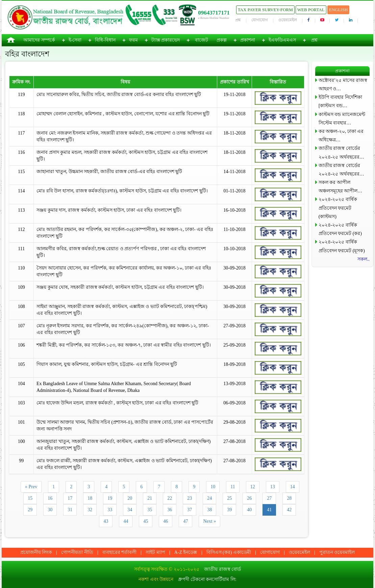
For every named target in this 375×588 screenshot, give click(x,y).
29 (30, 510)
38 (209, 510)
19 (110, 498)
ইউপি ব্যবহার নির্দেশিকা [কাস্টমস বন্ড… (340, 101)
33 (110, 510)
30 (50, 510)
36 (170, 510)
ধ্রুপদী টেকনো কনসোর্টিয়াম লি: (207, 579)
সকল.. (364, 259)
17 (70, 498)
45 (146, 521)
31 (70, 510)
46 (166, 521)
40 (249, 510)
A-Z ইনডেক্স (186, 552)
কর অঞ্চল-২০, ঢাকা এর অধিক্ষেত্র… (341, 136)
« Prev (31, 487)
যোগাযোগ (260, 20)
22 (170, 498)
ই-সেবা (75, 40)
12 (253, 487)
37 (190, 510)
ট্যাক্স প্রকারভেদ (166, 40)
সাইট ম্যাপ (155, 552)
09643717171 (214, 13)
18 (90, 498)
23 (190, 498)
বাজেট (202, 40)
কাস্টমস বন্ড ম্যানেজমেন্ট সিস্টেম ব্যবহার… (342, 119)
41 (269, 510)
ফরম (133, 40)
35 (150, 510)
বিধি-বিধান (105, 40)
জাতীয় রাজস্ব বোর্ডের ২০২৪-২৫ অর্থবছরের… (341, 152)
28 (289, 498)
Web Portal (311, 10)
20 (130, 498)
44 (126, 521)
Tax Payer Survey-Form (265, 10)
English (339, 10)
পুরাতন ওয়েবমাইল (337, 552)
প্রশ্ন (238, 20)
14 (293, 487)
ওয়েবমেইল (288, 20)
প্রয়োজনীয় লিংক (36, 552)
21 (150, 498)
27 (269, 498)
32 (90, 510)
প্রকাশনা (248, 40)
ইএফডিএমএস (282, 40)
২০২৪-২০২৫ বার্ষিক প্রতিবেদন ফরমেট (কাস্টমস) (338, 208)
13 (273, 487)
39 (229, 510)
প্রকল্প (222, 40)
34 (130, 510)
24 (209, 498)
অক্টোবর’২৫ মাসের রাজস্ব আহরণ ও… (343, 85)
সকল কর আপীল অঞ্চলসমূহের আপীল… (341, 187)
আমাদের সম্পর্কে (39, 40)
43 (106, 521)
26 (249, 498)
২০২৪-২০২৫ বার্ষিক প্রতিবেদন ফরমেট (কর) (340, 229)
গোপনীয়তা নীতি (77, 552)
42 (289, 510)
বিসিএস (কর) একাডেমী (229, 552)
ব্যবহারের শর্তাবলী (120, 552)
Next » (209, 521)
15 (30, 498)
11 (233, 487)
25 (229, 498)
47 (185, 521)
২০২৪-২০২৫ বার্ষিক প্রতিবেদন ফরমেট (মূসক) (342, 246)
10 (213, 487)
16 (50, 498)
